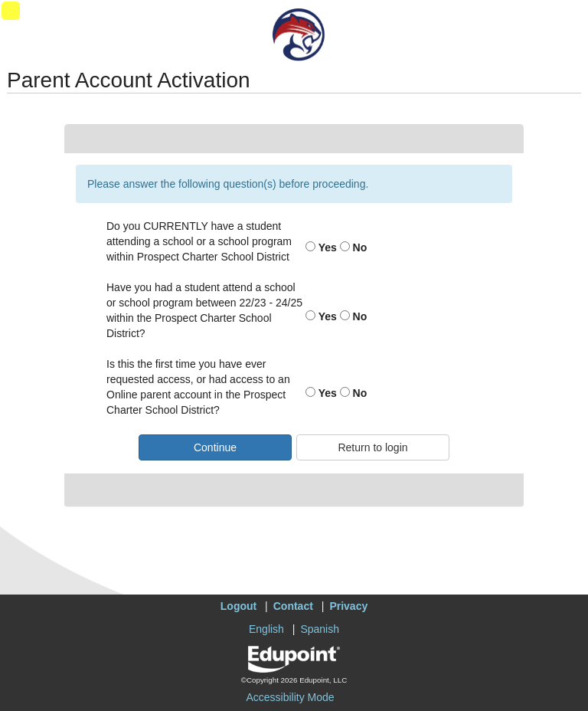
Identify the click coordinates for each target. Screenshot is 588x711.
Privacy (348, 606)
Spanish (320, 629)
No (354, 247)
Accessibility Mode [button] (290, 697)
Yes (321, 247)
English (266, 629)
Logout (238, 606)
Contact (293, 606)
